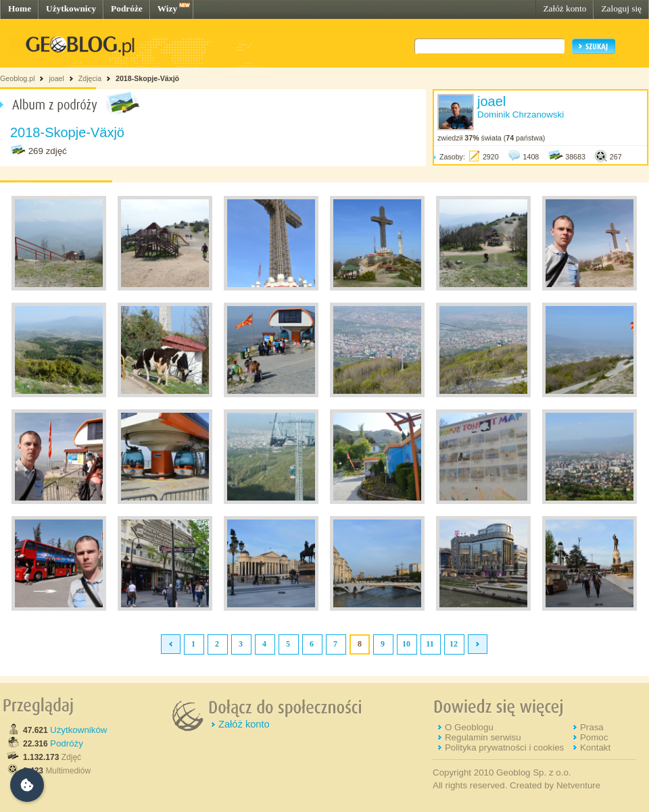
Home (20, 8)
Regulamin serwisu (483, 737)
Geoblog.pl (18, 78)
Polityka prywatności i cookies (504, 747)
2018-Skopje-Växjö (147, 78)
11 (430, 644)
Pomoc (594, 737)
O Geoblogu (469, 727)
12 (454, 644)
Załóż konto (564, 8)
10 (406, 644)
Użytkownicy (71, 8)
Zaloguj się (621, 8)
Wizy (167, 8)
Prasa (592, 727)
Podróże (127, 8)
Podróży (67, 743)
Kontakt (595, 747)
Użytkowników (78, 730)
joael (56, 78)
